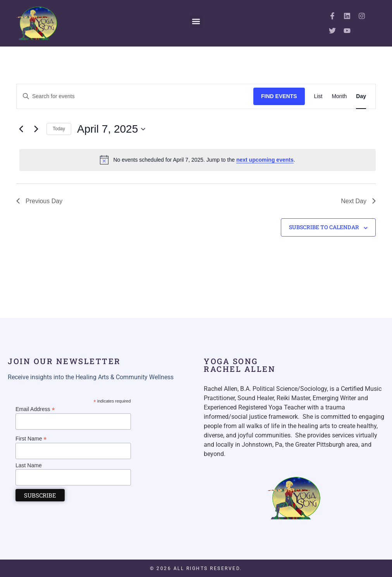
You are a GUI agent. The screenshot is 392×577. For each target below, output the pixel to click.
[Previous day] (21, 129)
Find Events (279, 96)
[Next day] (36, 129)
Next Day (358, 201)
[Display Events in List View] (318, 96)
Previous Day (39, 201)
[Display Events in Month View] (339, 96)
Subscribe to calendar (324, 227)
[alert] (198, 160)
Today (59, 129)
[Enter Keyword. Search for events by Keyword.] (135, 96)
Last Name (29, 465)
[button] (196, 22)
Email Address (35, 409)
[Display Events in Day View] (361, 96)
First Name (31, 438)
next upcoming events (265, 160)
